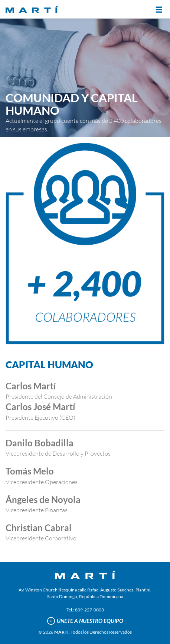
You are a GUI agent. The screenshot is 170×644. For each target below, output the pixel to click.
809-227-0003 (89, 610)
